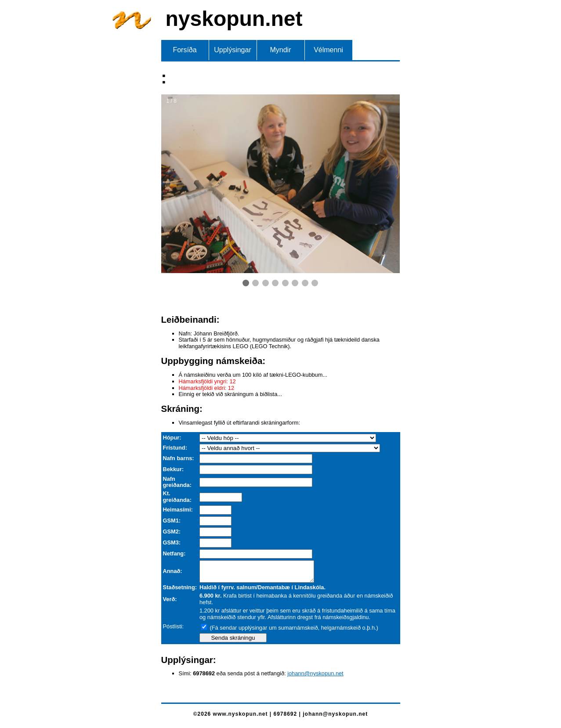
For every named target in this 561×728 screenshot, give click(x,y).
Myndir (280, 50)
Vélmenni (328, 50)
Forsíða (185, 50)
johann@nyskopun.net (315, 677)
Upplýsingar (232, 50)
